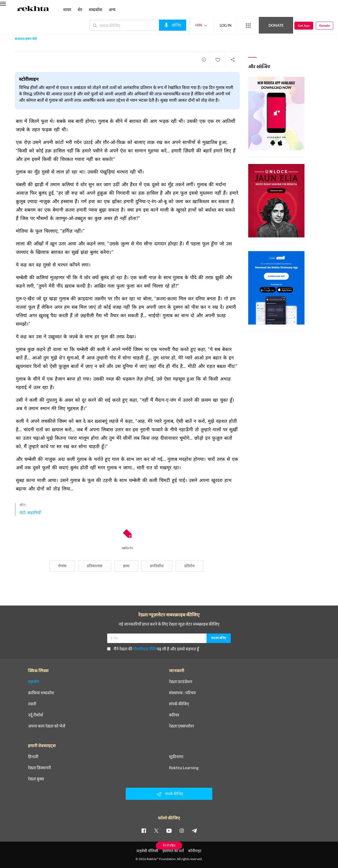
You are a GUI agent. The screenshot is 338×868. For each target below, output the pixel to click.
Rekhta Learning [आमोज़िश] (184, 768)
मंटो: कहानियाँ (30, 512)
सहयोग (34, 682)
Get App (304, 25)
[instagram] (182, 831)
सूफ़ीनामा (176, 757)
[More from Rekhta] (248, 26)
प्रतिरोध (189, 566)
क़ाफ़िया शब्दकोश (41, 693)
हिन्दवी (33, 757)
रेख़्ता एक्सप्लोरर (182, 726)
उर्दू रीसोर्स (36, 715)
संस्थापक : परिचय (182, 693)
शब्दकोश (95, 9)
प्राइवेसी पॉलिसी (147, 851)
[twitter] (156, 831)
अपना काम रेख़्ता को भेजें (47, 726)
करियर (174, 715)
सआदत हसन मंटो (26, 39)
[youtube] (169, 831)
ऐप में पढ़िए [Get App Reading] (169, 845)
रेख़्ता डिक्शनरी (39, 768)
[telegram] (194, 831)
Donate (276, 25)
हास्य (126, 566)
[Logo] (33, 10)
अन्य (112, 9)
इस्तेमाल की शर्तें (173, 851)
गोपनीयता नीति (144, 649)
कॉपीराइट (195, 851)
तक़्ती (32, 704)
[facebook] (144, 831)
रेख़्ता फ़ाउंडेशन (181, 682)
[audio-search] (173, 25)
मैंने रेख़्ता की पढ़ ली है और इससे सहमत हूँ (153, 649)
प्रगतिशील (157, 566)
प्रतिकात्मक (95, 566)
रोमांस (62, 566)
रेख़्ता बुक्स (36, 779)
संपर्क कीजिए (179, 704)
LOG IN (226, 25)
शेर (80, 9)
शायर (67, 9)
